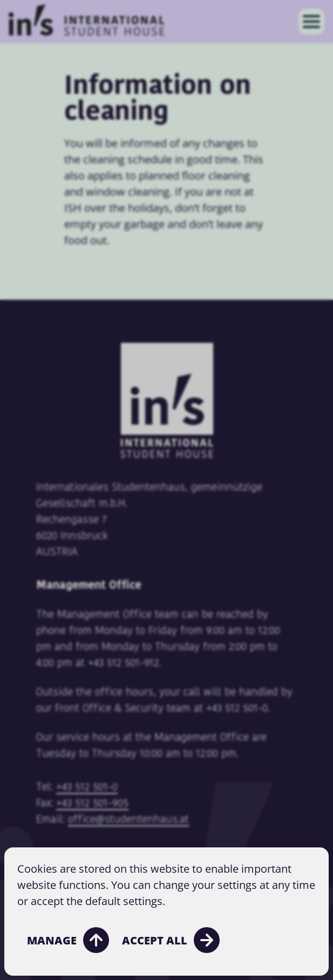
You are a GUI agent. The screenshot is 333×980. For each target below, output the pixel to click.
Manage (68, 940)
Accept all (171, 940)
